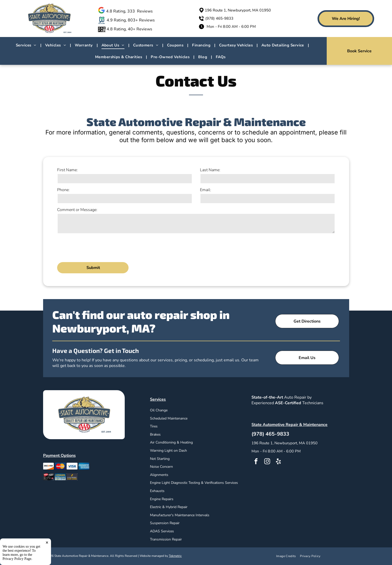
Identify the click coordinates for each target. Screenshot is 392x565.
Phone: (63, 190)
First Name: (67, 170)
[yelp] (278, 462)
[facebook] (256, 462)
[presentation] (96, 247)
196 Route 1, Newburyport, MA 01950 (238, 10)
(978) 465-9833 (219, 18)
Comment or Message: (77, 210)
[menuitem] (27, 45)
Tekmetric (175, 556)
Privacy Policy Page (17, 559)
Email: (206, 190)
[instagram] (267, 462)
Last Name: (210, 170)
